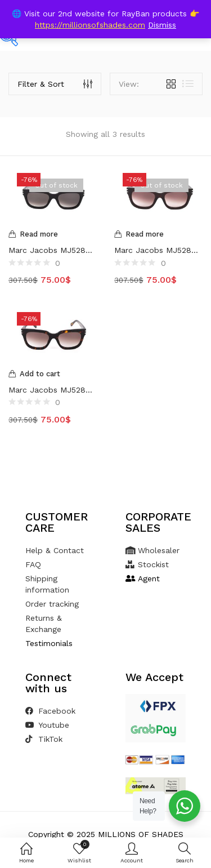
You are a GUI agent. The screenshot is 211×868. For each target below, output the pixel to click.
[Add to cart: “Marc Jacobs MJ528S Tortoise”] (53, 374)
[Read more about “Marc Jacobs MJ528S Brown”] (159, 234)
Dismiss (162, 25)
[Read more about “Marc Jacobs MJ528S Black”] (53, 234)
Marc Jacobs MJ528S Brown (159, 250)
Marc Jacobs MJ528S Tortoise (53, 390)
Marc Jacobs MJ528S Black (53, 250)
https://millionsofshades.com (90, 25)
